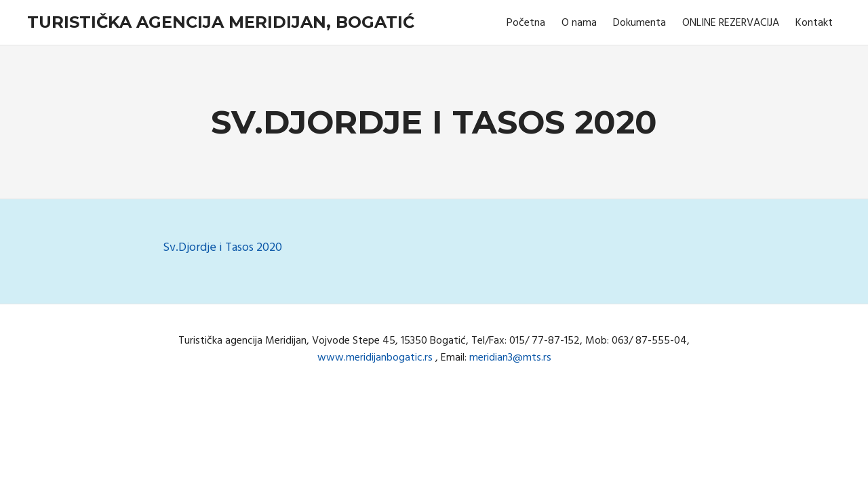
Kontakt (814, 23)
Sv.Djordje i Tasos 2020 (222, 248)
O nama (579, 23)
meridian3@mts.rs (510, 358)
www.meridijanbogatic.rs (375, 358)
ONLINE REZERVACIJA (731, 23)
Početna (526, 23)
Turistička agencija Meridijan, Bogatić (221, 22)
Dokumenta (639, 23)
